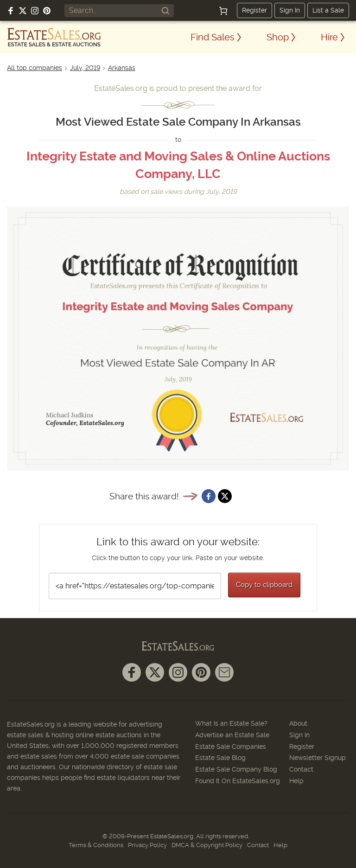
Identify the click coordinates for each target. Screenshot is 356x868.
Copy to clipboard (264, 585)
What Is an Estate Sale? (231, 723)
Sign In (290, 10)
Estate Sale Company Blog (236, 769)
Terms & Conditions (96, 845)
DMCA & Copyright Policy (207, 845)
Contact (301, 769)
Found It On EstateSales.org (238, 781)
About (298, 723)
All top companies (35, 68)
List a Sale (328, 10)
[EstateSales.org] (54, 37)
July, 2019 (85, 68)
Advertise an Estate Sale (232, 735)
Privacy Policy (147, 845)
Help (296, 781)
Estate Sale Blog (220, 758)
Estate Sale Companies (231, 747)
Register (254, 10)
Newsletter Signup (318, 758)
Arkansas (122, 68)
